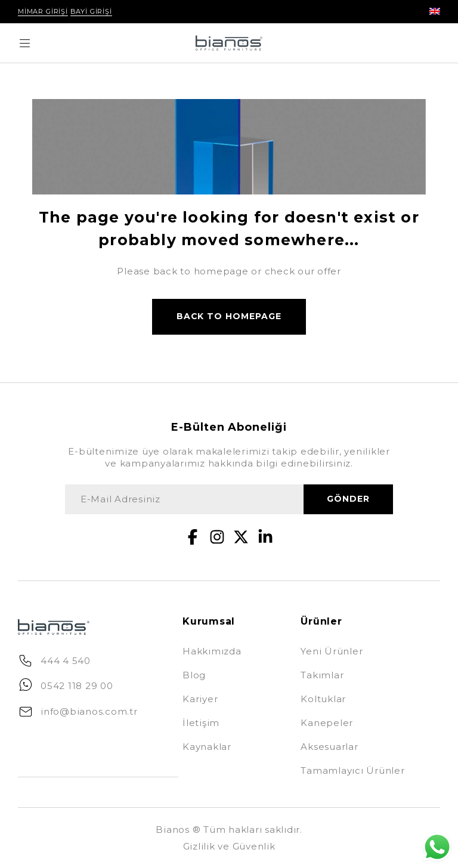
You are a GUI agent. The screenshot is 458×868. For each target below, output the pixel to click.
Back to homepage (229, 317)
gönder (348, 499)
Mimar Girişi (43, 11)
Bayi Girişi (91, 11)
